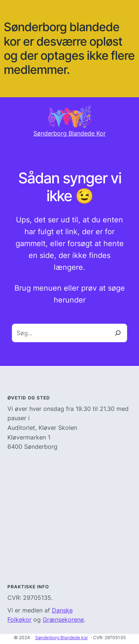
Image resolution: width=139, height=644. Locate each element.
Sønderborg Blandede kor (62, 638)
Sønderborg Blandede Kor (69, 133)
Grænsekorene (63, 620)
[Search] (118, 333)
